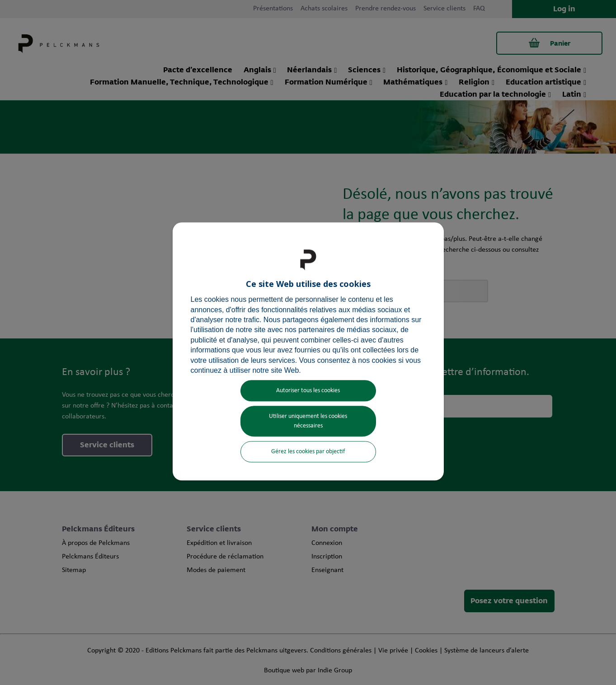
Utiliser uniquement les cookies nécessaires (308, 422)
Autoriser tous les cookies (308, 391)
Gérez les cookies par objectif (308, 452)
